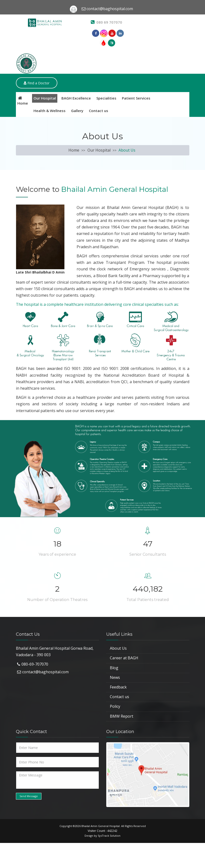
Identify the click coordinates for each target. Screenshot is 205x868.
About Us (118, 648)
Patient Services (136, 98)
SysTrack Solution (109, 836)
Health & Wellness (50, 111)
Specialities (106, 98)
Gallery (77, 111)
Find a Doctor (37, 83)
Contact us (99, 111)
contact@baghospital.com (45, 672)
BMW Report (122, 716)
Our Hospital (45, 98)
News (115, 677)
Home (74, 150)
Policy (115, 706)
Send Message (29, 796)
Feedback (118, 687)
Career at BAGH (124, 658)
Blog (114, 668)
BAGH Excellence (76, 98)
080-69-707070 (35, 664)
